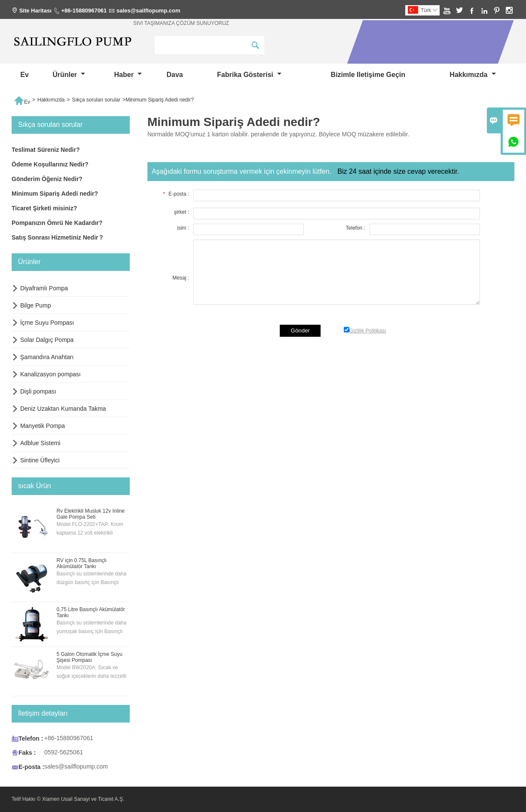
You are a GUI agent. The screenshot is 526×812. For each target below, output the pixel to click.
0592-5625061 (64, 752)
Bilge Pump (36, 305)
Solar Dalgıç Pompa (47, 340)
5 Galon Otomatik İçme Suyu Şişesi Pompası (89, 657)
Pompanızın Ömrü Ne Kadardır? (57, 223)
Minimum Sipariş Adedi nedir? (55, 194)
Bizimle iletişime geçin (368, 75)
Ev (24, 75)
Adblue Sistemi (40, 443)
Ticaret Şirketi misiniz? (44, 208)
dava (174, 75)
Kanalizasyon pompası (50, 374)
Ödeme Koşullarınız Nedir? (50, 164)
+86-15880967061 (84, 11)
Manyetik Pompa (43, 426)
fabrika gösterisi (249, 75)
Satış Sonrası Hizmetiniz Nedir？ (58, 237)
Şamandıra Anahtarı (47, 357)
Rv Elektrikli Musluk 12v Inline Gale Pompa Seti (90, 514)
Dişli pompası (38, 391)
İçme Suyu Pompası (47, 323)
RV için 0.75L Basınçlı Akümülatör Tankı (81, 563)
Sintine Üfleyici (40, 460)
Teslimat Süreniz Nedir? (46, 150)
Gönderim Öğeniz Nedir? (47, 179)
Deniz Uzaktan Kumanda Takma (63, 409)
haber (128, 75)
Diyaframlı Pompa (44, 288)
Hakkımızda (472, 75)
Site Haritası (35, 11)
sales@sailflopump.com (148, 11)
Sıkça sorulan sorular (96, 100)
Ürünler (69, 75)
